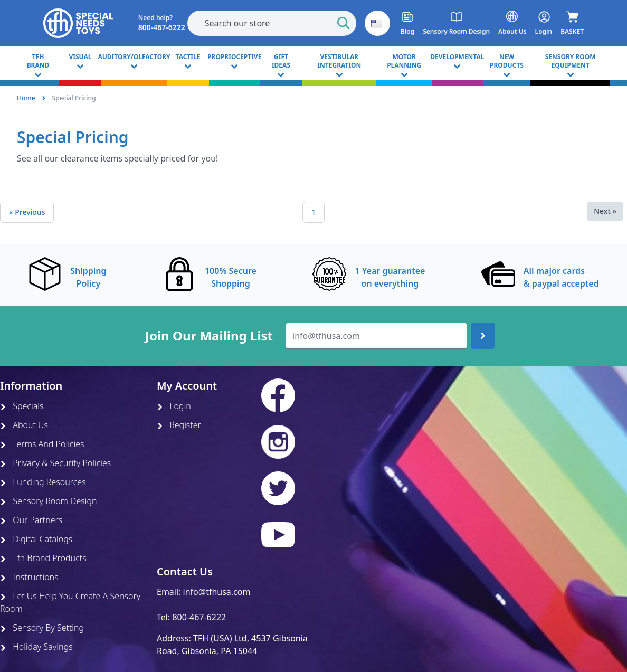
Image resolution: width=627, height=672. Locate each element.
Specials (22, 406)
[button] (377, 23)
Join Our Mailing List (209, 336)
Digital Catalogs (36, 539)
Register (179, 425)
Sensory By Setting (42, 628)
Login (174, 406)
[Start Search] (344, 23)
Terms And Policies (42, 444)
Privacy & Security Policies (55, 463)
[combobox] (272, 23)
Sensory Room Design (49, 501)
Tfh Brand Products (43, 558)
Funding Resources (43, 482)
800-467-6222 (199, 617)
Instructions (29, 577)
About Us (24, 425)
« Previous (27, 212)
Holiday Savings (36, 647)
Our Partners (31, 520)
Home (26, 98)
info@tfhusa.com (217, 592)
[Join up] (483, 336)
